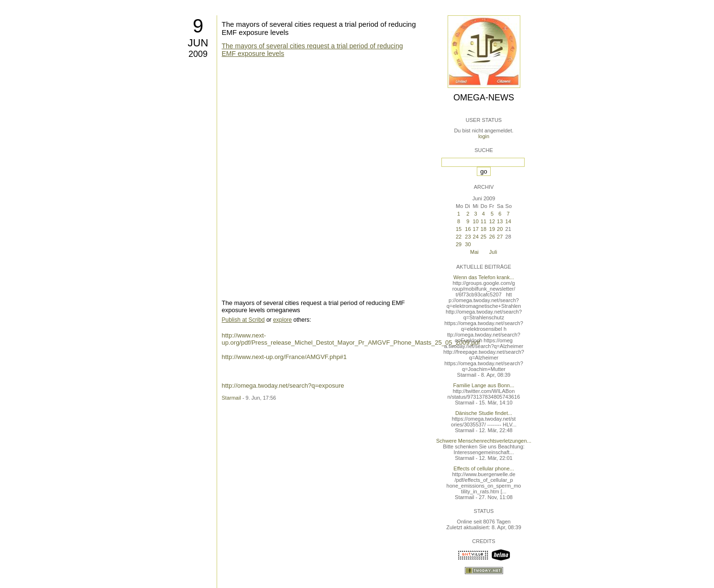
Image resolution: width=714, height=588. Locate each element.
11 (483, 221)
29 (459, 244)
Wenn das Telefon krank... (484, 277)
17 (476, 229)
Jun (198, 43)
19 (492, 229)
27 (500, 237)
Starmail (231, 398)
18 (483, 229)
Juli (493, 252)
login (484, 136)
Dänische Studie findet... (484, 413)
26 (492, 237)
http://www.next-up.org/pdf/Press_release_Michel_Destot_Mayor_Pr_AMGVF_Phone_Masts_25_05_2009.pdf (351, 339)
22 (459, 237)
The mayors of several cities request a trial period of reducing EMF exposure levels (313, 50)
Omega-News (484, 98)
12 (492, 221)
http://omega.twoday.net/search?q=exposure (283, 386)
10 (476, 221)
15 (459, 229)
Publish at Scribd (243, 320)
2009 (198, 54)
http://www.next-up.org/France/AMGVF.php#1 (285, 357)
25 (483, 237)
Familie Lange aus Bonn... (484, 385)
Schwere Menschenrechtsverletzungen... (484, 441)
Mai (474, 252)
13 (500, 221)
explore (282, 320)
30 (468, 244)
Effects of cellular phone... (483, 468)
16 (468, 229)
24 (476, 237)
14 (508, 221)
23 (468, 237)
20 (500, 229)
